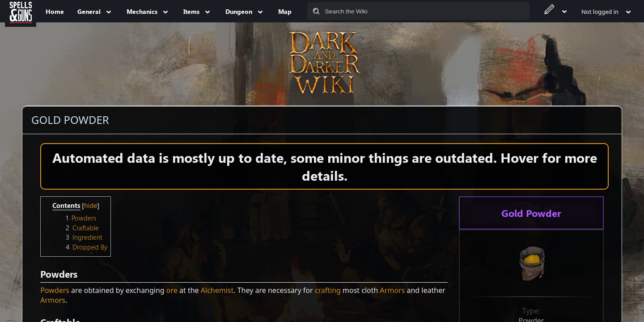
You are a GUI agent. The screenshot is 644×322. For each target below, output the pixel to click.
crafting (328, 290)
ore (172, 290)
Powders (55, 290)
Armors (393, 290)
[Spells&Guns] (21, 11)
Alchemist (217, 290)
